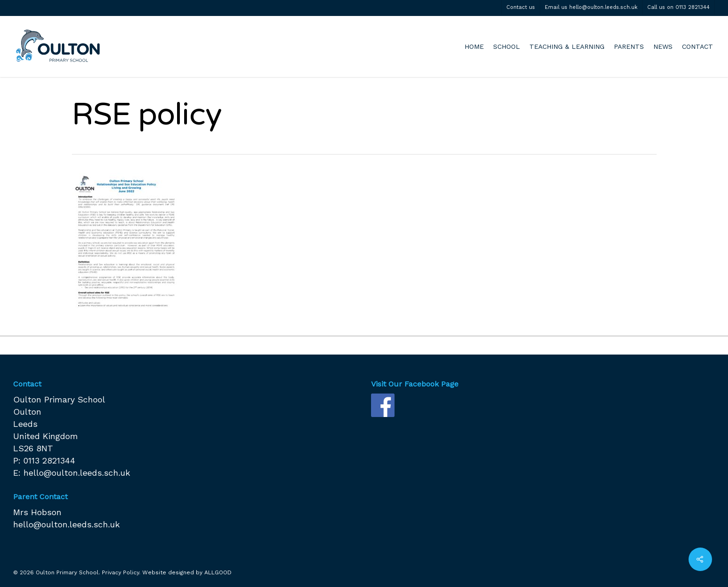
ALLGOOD (218, 572)
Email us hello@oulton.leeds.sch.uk (591, 7)
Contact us (521, 7)
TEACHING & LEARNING (567, 46)
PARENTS (629, 46)
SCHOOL (507, 46)
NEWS (663, 46)
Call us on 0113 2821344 (678, 7)
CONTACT (697, 46)
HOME (474, 46)
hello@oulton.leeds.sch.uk (77, 473)
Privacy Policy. (121, 572)
